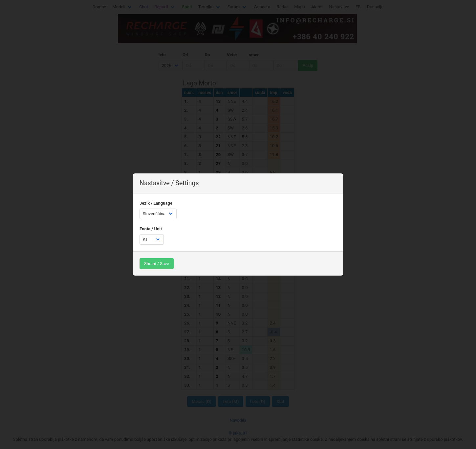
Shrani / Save (157, 264)
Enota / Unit (151, 229)
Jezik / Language (156, 203)
